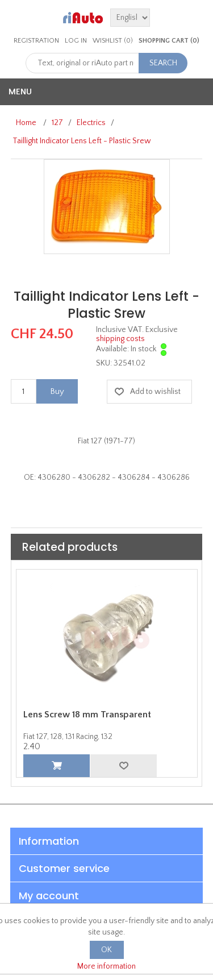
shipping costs (120, 339)
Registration (36, 41)
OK (106, 950)
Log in (76, 41)
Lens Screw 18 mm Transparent (87, 715)
